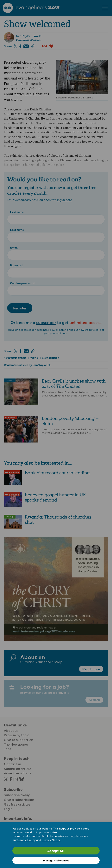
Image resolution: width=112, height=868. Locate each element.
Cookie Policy (26, 840)
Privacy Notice (51, 840)
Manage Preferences (56, 860)
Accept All (56, 850)
